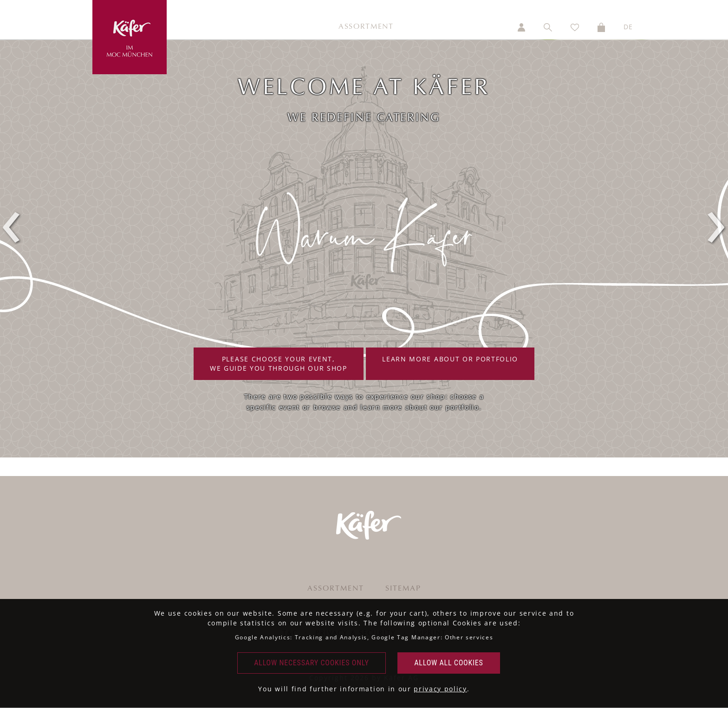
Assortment (366, 27)
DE (628, 27)
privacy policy (440, 689)
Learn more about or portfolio (450, 364)
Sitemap (403, 589)
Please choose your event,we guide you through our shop (279, 364)
